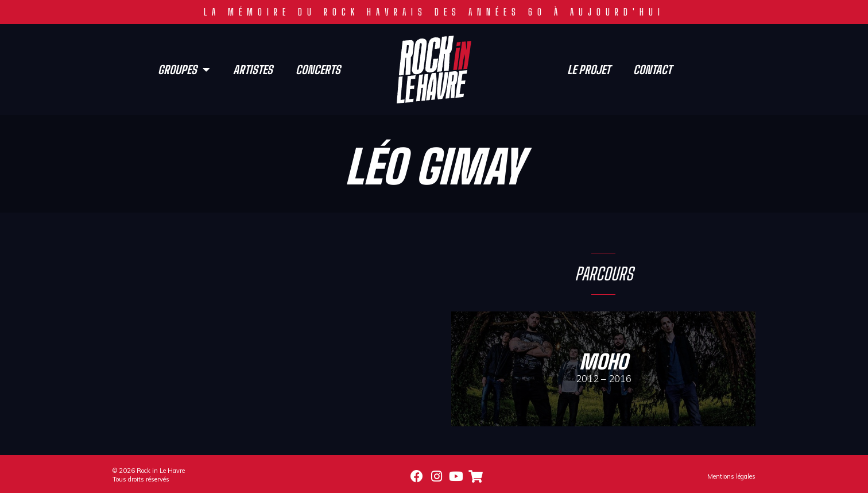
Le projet (589, 70)
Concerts (318, 70)
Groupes (184, 70)
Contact (652, 70)
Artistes (253, 70)
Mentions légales (731, 476)
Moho (603, 362)
